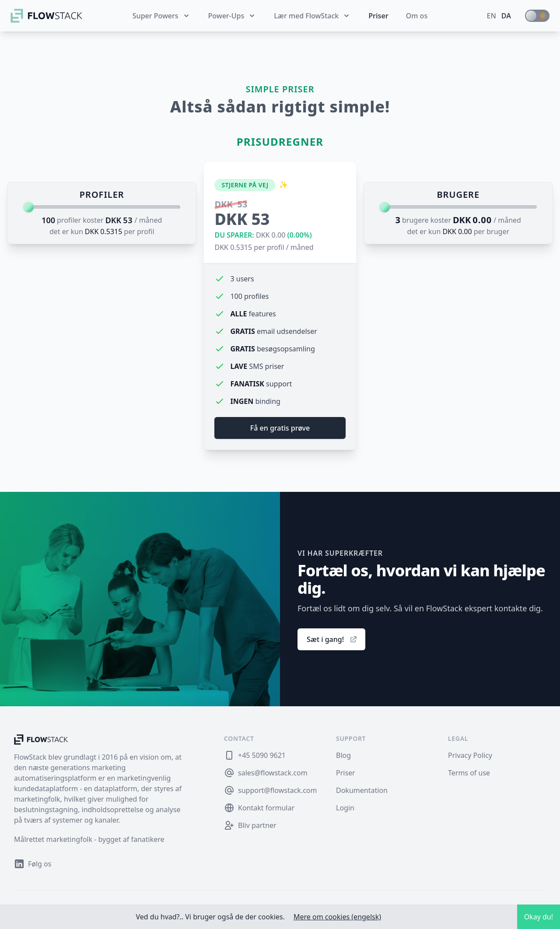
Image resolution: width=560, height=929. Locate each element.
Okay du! (539, 917)
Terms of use (469, 773)
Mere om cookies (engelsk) (337, 917)
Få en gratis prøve (280, 428)
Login (345, 808)
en (492, 16)
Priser (378, 16)
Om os (417, 16)
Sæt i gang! (332, 639)
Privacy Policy (470, 755)
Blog (343, 755)
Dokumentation (362, 790)
